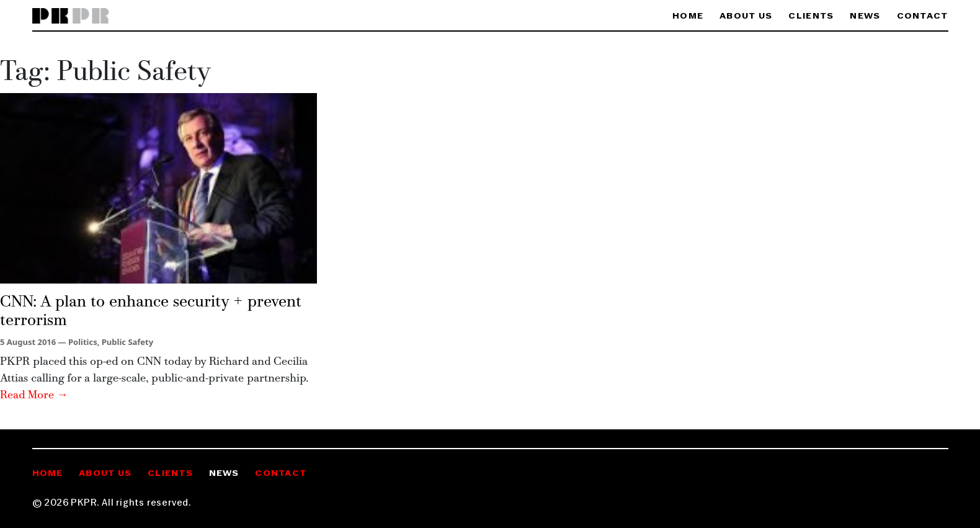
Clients (811, 16)
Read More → (34, 396)
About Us (746, 16)
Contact (923, 16)
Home (688, 16)
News (865, 16)
